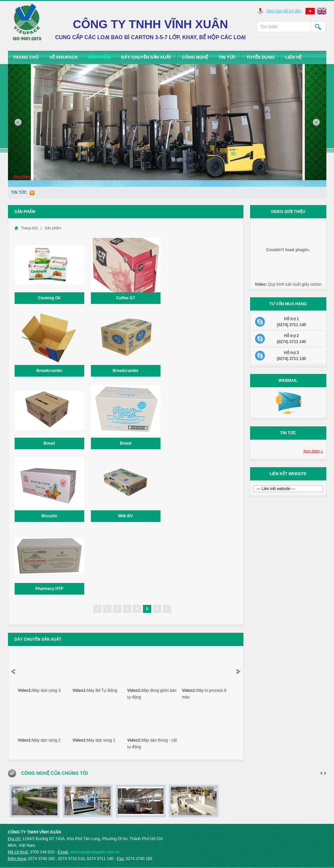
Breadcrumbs (49, 371)
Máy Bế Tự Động (95, 690)
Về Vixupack (64, 57)
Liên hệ (294, 57)
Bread (49, 443)
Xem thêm (22, 177)
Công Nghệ (195, 57)
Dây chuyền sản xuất (146, 57)
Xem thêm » (313, 451)
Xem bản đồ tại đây (284, 11)
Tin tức (227, 57)
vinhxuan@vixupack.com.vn (95, 852)
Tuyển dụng (261, 57)
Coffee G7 (126, 298)
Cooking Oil (49, 298)
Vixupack (27, 25)
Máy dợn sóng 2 (39, 740)
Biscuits (49, 516)
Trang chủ (26, 57)
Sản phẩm (100, 57)
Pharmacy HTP (49, 589)
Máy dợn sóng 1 (94, 740)
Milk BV (126, 516)
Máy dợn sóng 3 (39, 690)
